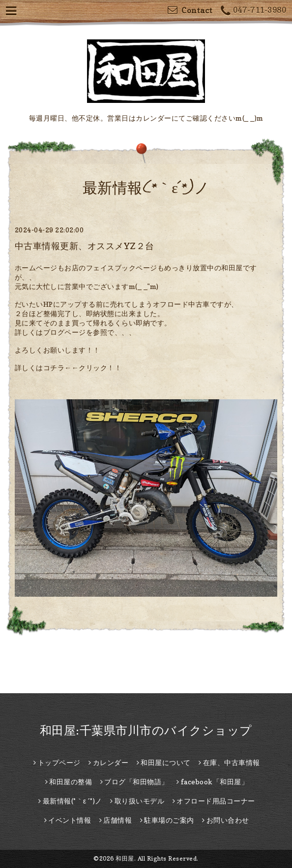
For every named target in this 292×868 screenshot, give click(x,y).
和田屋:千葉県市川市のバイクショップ (146, 730)
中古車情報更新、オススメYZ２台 (85, 246)
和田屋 (125, 858)
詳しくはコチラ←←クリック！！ (68, 368)
